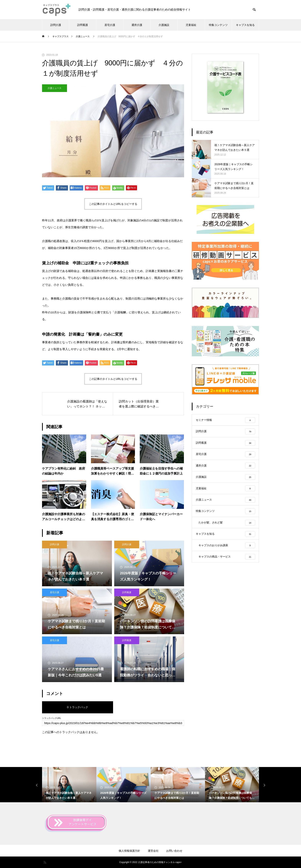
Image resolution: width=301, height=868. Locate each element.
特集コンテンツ (218, 25)
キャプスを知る (245, 25)
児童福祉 (191, 25)
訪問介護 (56, 25)
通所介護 (137, 25)
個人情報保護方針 (129, 851)
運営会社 (153, 851)
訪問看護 (83, 25)
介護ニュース (55, 88)
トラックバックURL (52, 718)
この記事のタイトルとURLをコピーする (113, 204)
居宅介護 (110, 25)
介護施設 (164, 25)
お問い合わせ (174, 851)
